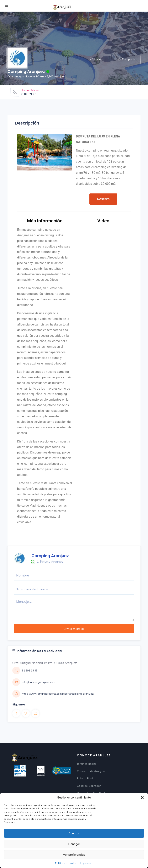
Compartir (127, 59)
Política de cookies (66, 863)
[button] (142, 798)
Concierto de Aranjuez (91, 771)
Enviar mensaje (74, 629)
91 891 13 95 (28, 94)
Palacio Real (85, 778)
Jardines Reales (87, 764)
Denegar (74, 844)
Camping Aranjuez (50, 556)
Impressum (87, 863)
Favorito (98, 59)
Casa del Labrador (89, 786)
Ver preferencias (74, 855)
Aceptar (74, 833)
